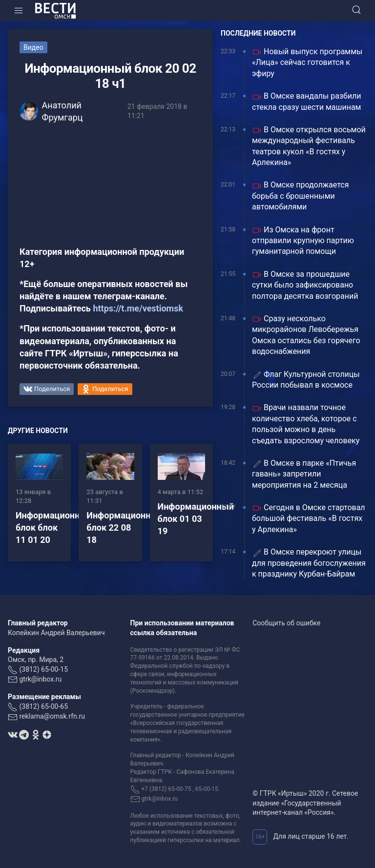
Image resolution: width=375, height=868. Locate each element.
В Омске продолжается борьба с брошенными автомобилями (300, 196)
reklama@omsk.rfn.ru (52, 716)
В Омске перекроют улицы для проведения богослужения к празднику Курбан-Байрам (309, 563)
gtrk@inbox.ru (40, 679)
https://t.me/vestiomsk (138, 308)
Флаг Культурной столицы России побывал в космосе (306, 380)
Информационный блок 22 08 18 (125, 527)
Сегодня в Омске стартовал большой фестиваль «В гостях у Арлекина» (309, 518)
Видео (33, 47)
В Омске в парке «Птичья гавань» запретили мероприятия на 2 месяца (304, 474)
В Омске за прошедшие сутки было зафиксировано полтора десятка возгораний (305, 285)
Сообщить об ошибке (286, 623)
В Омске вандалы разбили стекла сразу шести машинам (307, 101)
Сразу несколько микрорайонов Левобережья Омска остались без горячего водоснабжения (306, 335)
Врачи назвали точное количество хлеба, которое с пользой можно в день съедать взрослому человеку (306, 424)
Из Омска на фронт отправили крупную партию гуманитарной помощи (303, 241)
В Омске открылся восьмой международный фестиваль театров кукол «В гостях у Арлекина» (309, 146)
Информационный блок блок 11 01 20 (54, 527)
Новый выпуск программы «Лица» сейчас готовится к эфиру (307, 62)
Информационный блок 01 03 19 (196, 519)
